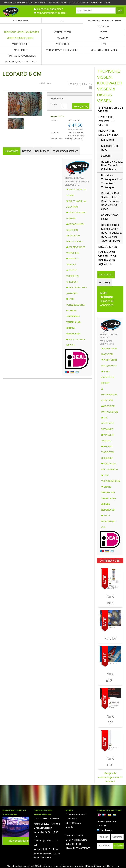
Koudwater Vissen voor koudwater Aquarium (107, 258)
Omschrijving (11, 151)
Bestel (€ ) (81, 106)
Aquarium (62, 38)
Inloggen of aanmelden (50, 9)
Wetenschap (41, 3)
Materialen (21, 50)
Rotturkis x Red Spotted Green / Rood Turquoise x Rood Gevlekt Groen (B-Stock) (111, 233)
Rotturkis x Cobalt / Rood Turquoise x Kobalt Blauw (112, 166)
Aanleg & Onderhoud (101, 3)
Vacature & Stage (81, 3)
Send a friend (42, 151)
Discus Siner (108, 247)
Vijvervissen (21, 20)
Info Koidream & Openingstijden (18, 3)
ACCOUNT (107, 275)
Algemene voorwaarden (73, 866)
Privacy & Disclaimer (96, 866)
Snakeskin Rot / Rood (110, 148)
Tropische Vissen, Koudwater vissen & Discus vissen (21, 35)
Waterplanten (62, 32)
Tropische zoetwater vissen (107, 121)
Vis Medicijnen (21, 44)
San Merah (107, 140)
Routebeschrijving (18, 841)
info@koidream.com (77, 840)
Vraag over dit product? (65, 151)
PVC (104, 44)
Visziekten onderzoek (104, 50)
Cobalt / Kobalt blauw (110, 217)
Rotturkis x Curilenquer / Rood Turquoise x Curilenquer (112, 181)
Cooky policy (113, 866)
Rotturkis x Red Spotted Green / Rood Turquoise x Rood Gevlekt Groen (111, 201)
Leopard (106, 156)
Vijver (104, 32)
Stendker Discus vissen (111, 110)
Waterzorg (62, 44)
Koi (62, 20)
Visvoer (104, 38)
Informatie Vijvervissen (59, 3)
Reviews (27, 151)
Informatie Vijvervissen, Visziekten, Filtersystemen (20, 59)
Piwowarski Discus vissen (109, 133)
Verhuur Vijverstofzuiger (62, 50)
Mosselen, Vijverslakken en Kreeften (105, 23)
